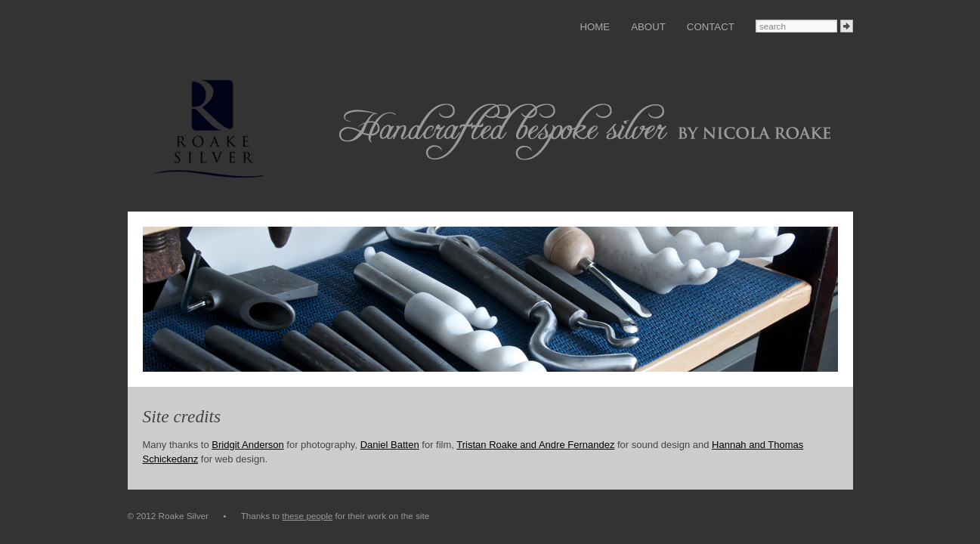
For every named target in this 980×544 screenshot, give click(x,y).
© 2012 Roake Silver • (184, 516)
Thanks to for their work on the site (335, 516)
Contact (711, 27)
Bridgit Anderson (247, 445)
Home (595, 27)
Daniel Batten (390, 445)
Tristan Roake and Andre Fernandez (535, 445)
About (648, 27)
